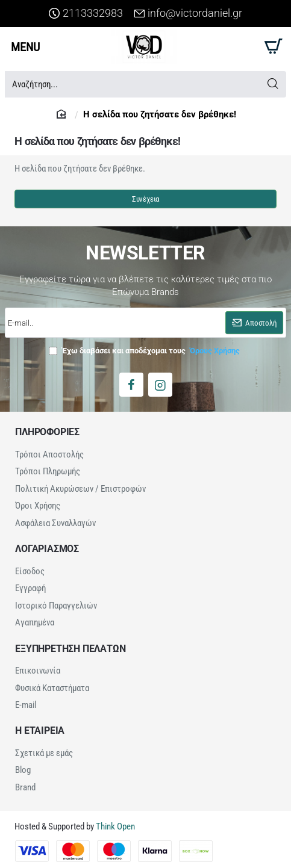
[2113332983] (86, 14)
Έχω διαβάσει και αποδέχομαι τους (145, 351)
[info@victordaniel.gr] (188, 14)
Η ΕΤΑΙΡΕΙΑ (40, 728)
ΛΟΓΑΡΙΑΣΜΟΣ (47, 548)
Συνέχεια (145, 199)
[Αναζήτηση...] (273, 84)
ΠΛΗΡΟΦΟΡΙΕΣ (47, 432)
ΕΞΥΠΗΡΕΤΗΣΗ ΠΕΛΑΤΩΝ (70, 646)
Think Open (114, 823)
